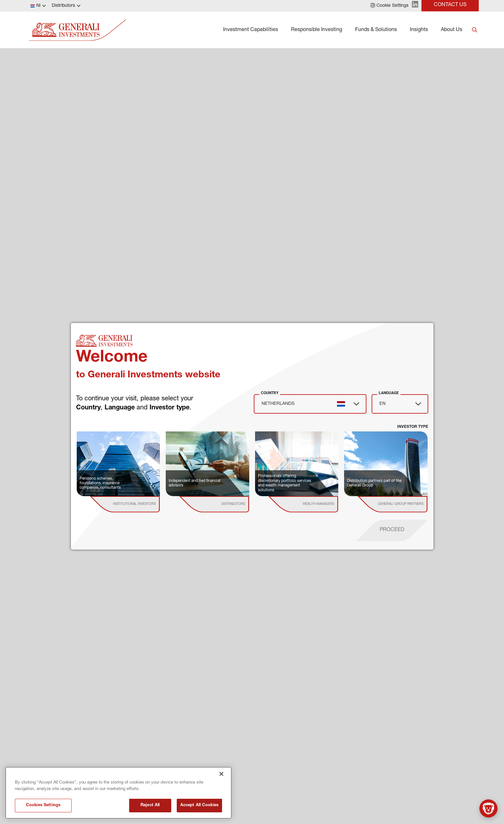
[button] (389, 6)
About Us (452, 30)
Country (270, 393)
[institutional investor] (134, 504)
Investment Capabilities (251, 30)
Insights (419, 30)
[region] (118, 793)
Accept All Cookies (199, 805)
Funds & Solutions (376, 30)
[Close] (221, 774)
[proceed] (392, 530)
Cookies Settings (43, 805)
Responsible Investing (317, 30)
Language (389, 393)
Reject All (150, 805)
